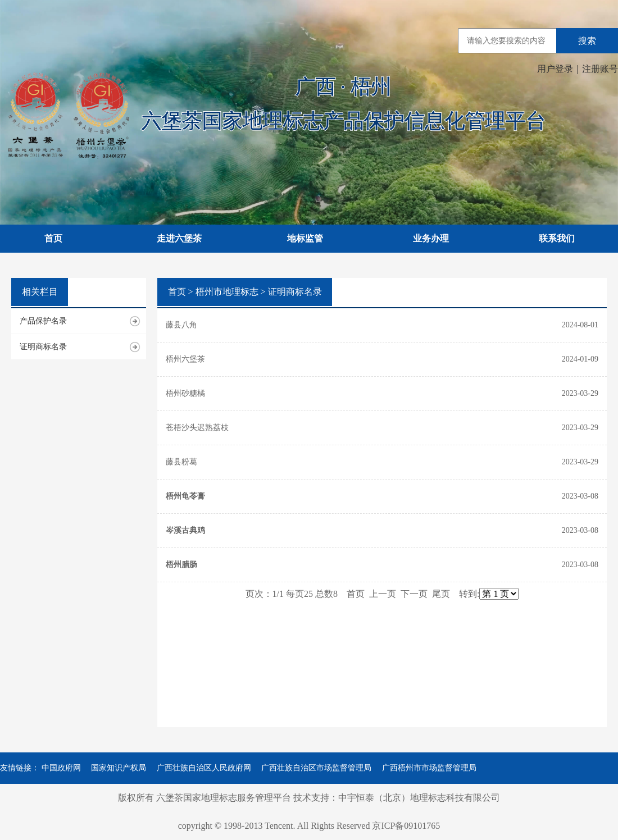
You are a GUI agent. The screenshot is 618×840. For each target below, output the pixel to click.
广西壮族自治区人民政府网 (204, 768)
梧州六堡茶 (185, 359)
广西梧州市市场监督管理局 (429, 768)
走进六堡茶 (179, 238)
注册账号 (600, 69)
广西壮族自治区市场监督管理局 (316, 768)
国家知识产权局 (119, 768)
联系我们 (557, 238)
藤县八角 (181, 325)
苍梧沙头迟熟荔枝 (197, 428)
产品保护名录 (43, 321)
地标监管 (305, 238)
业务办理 (431, 238)
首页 (53, 238)
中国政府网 (61, 768)
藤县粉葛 (181, 462)
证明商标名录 (43, 347)
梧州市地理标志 (227, 292)
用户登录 (555, 69)
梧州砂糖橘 (185, 393)
